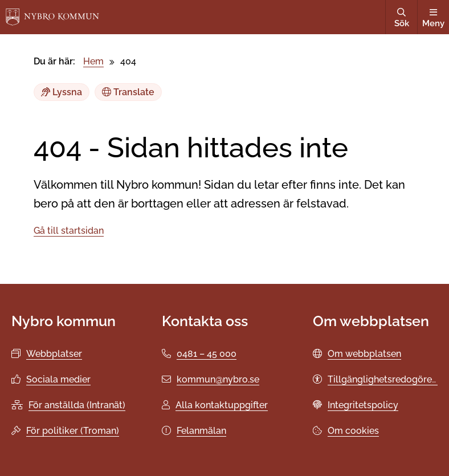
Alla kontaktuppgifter (222, 405)
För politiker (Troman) (73, 431)
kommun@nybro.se (218, 379)
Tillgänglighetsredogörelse (386, 379)
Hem (93, 61)
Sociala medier (58, 379)
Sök (401, 18)
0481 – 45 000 (207, 354)
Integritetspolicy (363, 405)
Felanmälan (201, 431)
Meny (433, 18)
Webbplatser (54, 354)
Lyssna (62, 92)
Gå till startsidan (69, 231)
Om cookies (353, 431)
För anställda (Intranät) (77, 405)
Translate (128, 92)
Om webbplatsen (364, 354)
